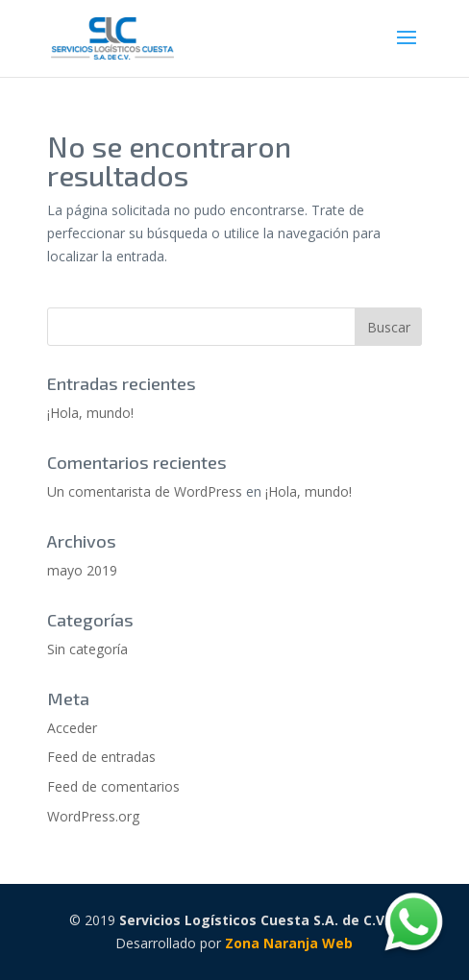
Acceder (72, 728)
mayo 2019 (82, 570)
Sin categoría (87, 649)
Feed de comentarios (113, 786)
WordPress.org (93, 816)
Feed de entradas (101, 757)
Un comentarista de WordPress (145, 491)
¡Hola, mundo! (90, 413)
